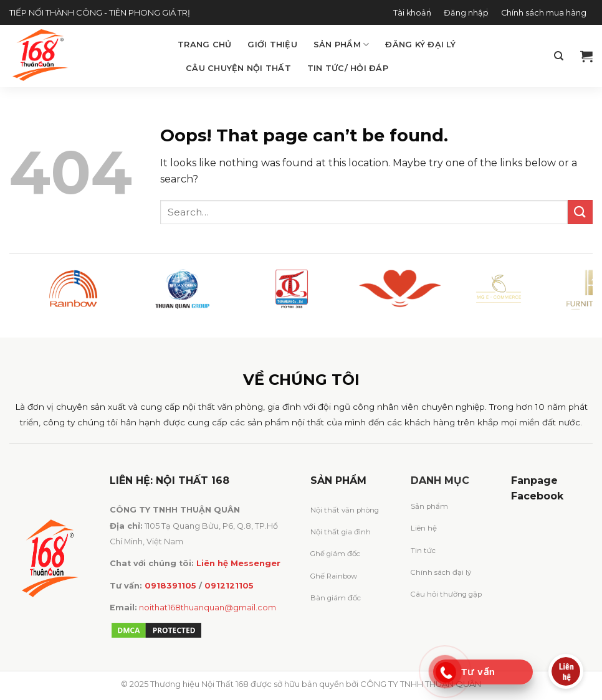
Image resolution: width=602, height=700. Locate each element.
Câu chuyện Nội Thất (238, 68)
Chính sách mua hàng (544, 13)
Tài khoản (412, 13)
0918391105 (170, 586)
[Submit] (580, 212)
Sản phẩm (342, 45)
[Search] (559, 56)
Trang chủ (204, 45)
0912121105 (229, 586)
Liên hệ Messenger (238, 563)
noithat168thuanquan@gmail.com (208, 608)
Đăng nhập (466, 13)
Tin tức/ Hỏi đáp (348, 68)
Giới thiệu (272, 45)
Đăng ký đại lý (420, 45)
